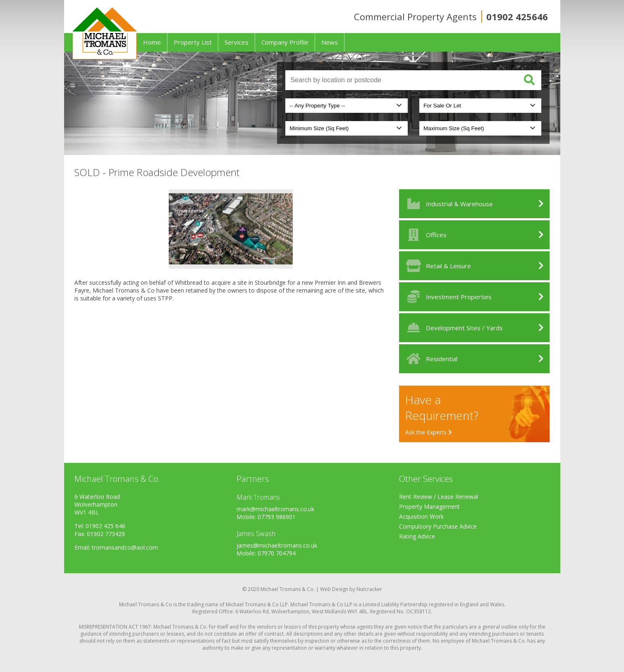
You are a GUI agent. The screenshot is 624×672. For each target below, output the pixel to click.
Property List (193, 42)
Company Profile (285, 42)
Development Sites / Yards (453, 328)
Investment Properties (447, 297)
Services (237, 42)
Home (152, 42)
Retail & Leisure (437, 266)
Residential (430, 359)
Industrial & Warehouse (448, 204)
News (330, 42)
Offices (425, 235)
